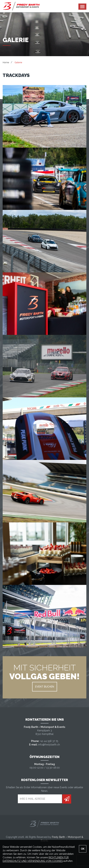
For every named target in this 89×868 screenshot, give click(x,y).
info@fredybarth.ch (49, 745)
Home (6, 62)
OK (83, 849)
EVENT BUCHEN (45, 687)
